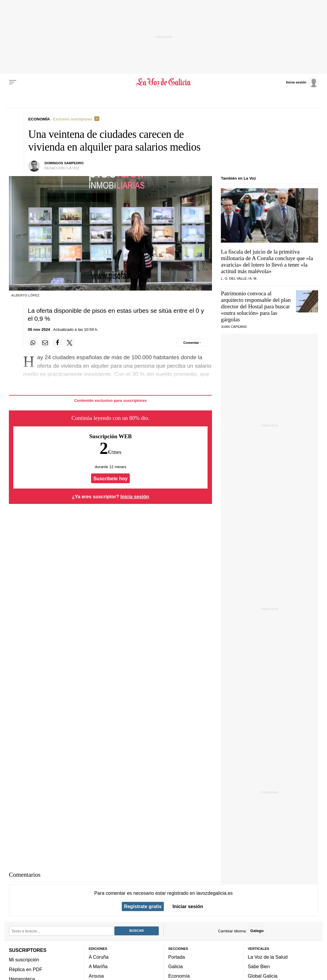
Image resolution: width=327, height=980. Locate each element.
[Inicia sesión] (302, 82)
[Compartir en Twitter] (70, 343)
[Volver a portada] (164, 82)
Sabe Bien (259, 966)
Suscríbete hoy (111, 478)
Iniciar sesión (188, 906)
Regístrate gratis (143, 906)
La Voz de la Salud (268, 957)
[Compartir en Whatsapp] (33, 343)
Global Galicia (263, 976)
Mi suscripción (24, 960)
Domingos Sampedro (64, 163)
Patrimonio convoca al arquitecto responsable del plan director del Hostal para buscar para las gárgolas (256, 306)
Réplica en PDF (26, 969)
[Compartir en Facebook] (57, 343)
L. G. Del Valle (234, 278)
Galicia (175, 966)
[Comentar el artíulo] (192, 343)
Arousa (96, 976)
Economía (179, 976)
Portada (177, 957)
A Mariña (98, 966)
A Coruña (99, 957)
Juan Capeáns (234, 327)
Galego (257, 931)
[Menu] (13, 82)
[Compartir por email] (45, 343)
